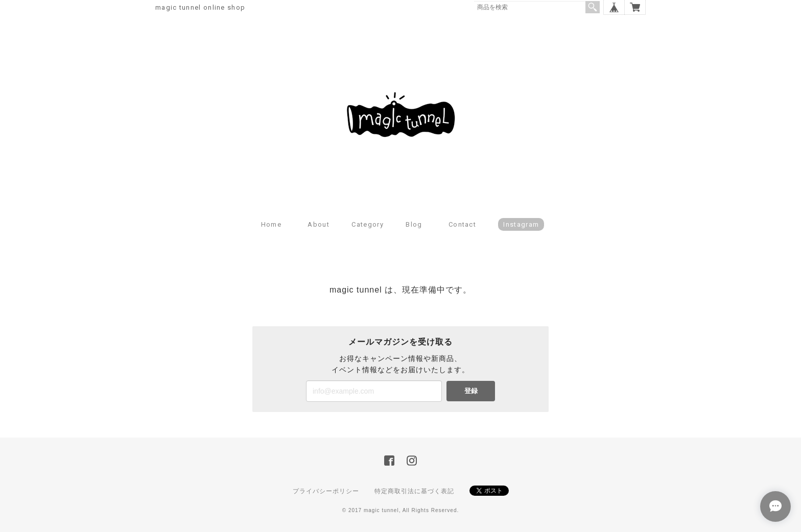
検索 (593, 7)
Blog (414, 224)
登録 (471, 391)
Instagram (521, 224)
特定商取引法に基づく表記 (414, 491)
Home (271, 224)
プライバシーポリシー (326, 491)
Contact (462, 224)
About (319, 224)
